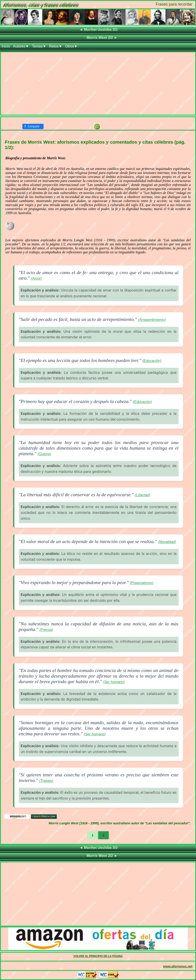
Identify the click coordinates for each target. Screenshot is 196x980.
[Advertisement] (98, 83)
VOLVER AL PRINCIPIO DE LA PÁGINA (98, 956)
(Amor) (37, 278)
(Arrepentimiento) (152, 320)
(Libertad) (143, 495)
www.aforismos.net (178, 966)
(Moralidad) (167, 542)
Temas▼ (39, 46)
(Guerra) (44, 454)
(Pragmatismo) (142, 583)
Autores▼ (21, 46)
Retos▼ (56, 46)
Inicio (6, 46)
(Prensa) (46, 630)
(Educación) (152, 361)
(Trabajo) (46, 781)
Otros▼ (71, 46)
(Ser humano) (114, 682)
